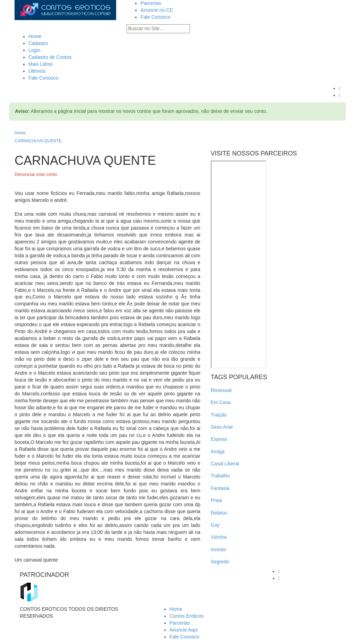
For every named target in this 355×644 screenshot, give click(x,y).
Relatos (219, 513)
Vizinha (219, 537)
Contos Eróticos (187, 616)
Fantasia (220, 488)
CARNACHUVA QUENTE (38, 141)
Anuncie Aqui (184, 630)
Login (34, 50)
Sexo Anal (222, 427)
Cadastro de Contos (50, 57)
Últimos (37, 71)
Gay (215, 525)
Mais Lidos (41, 64)
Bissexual (221, 390)
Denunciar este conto (36, 174)
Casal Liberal (225, 464)
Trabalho (220, 476)
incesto (218, 549)
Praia (217, 500)
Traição (219, 415)
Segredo (220, 562)
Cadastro (38, 43)
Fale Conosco (155, 17)
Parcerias (151, 3)
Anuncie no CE (157, 10)
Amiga (218, 451)
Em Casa (221, 402)
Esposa (219, 439)
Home (35, 36)
